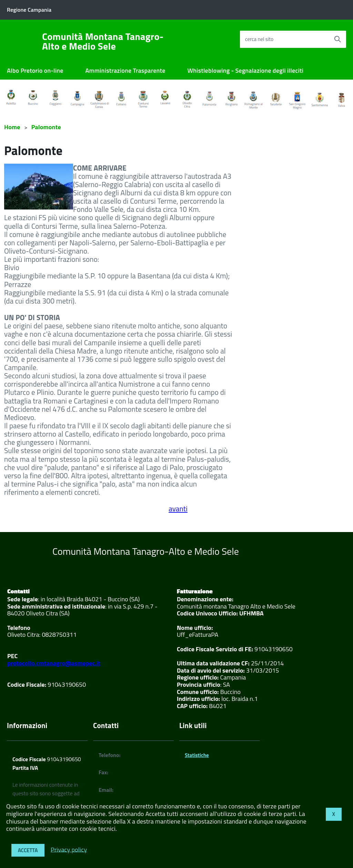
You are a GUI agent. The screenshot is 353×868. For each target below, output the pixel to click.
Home (12, 127)
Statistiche (197, 755)
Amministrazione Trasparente (125, 70)
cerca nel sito (259, 39)
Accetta (28, 850)
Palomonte (46, 127)
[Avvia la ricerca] (337, 39)
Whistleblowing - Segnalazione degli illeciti (246, 70)
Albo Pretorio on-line (35, 70)
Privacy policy (69, 849)
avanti (178, 509)
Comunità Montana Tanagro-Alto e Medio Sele (103, 41)
